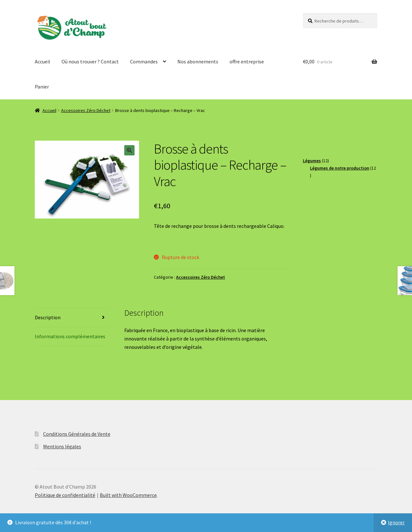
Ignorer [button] (396, 522)
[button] (129, 150)
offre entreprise (247, 61)
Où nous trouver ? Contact (90, 61)
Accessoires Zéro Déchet (86, 110)
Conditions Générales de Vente (77, 434)
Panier (42, 87)
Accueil (42, 61)
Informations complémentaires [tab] (70, 336)
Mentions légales (62, 446)
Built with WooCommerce (128, 495)
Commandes (144, 61)
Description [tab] (48, 317)
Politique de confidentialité (65, 495)
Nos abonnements (198, 61)
